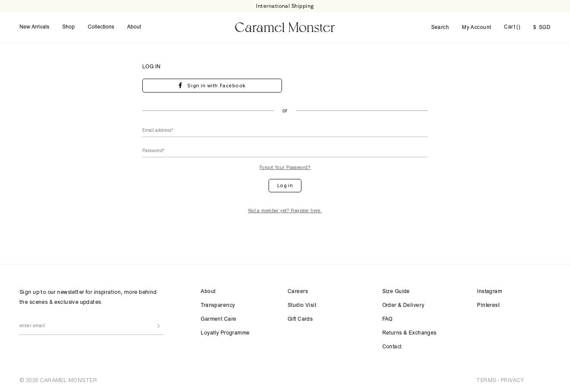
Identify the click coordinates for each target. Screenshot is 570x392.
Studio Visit (302, 306)
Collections (101, 27)
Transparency (218, 306)
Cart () (512, 27)
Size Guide (396, 292)
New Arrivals (34, 27)
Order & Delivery (403, 306)
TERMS (486, 380)
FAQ (387, 319)
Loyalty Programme (225, 333)
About (134, 27)
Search (440, 28)
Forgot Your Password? (285, 167)
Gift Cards (300, 319)
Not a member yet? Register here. (285, 210)
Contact (392, 347)
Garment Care (218, 319)
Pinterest (488, 306)
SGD (542, 28)
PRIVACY (512, 380)
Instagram (490, 292)
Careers (298, 292)
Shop (69, 27)
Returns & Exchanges (410, 333)
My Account (476, 28)
